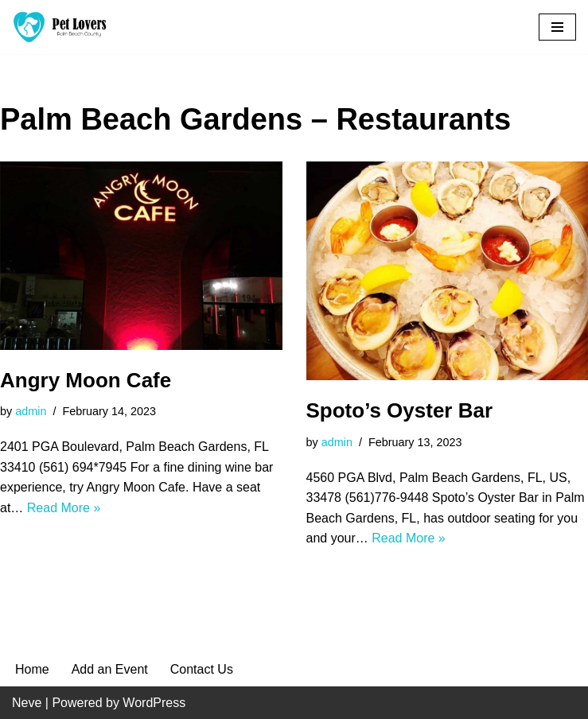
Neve (27, 703)
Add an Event (110, 669)
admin (31, 411)
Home (32, 669)
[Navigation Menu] (557, 27)
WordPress (154, 703)
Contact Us (202, 669)
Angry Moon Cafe (86, 380)
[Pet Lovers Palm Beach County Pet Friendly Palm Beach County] (60, 27)
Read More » (64, 508)
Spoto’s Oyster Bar (400, 410)
